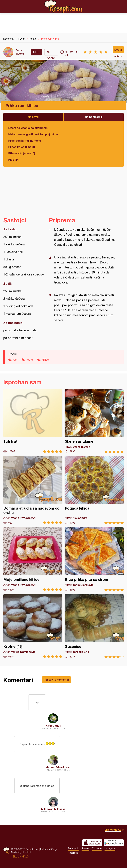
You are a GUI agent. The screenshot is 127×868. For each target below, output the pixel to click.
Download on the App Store (92, 843)
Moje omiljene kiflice (33, 559)
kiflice (45, 360)
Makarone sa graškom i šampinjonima (33, 134)
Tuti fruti (33, 421)
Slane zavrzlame (94, 421)
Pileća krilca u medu (22, 147)
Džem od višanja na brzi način (28, 128)
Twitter (85, 848)
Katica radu (53, 726)
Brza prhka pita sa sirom (94, 559)
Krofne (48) (33, 626)
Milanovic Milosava (53, 809)
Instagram (110, 848)
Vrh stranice (113, 830)
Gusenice (94, 626)
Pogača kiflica (94, 490)
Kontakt (27, 852)
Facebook (73, 848)
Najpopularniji (94, 117)
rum (15, 360)
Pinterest (73, 853)
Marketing (16, 852)
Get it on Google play (114, 843)
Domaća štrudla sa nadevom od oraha (33, 490)
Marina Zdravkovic (58, 767)
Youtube (97, 848)
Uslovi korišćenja (49, 849)
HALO (25, 856)
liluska (20, 54)
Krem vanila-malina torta (25, 140)
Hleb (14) (14, 160)
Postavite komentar (56, 680)
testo (30, 360)
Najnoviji (33, 117)
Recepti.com (64, 7)
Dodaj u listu (118, 50)
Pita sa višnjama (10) (22, 153)
